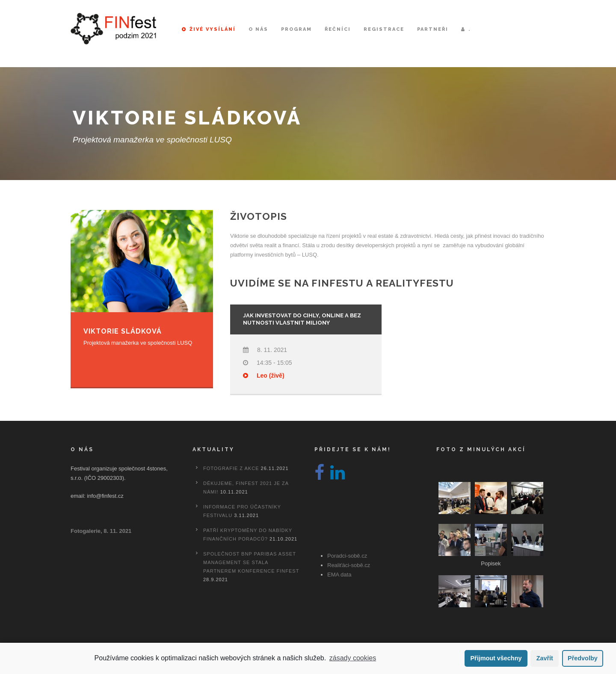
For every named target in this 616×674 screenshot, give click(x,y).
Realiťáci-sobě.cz (349, 565)
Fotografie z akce (231, 468)
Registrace (384, 29)
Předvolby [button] (583, 658)
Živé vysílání (209, 29)
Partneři (433, 29)
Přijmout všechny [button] (496, 658)
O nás (258, 29)
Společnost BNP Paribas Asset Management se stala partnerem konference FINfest (251, 562)
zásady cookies (353, 658)
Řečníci (338, 29)
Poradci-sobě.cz (347, 556)
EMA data (339, 575)
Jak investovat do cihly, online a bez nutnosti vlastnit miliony (302, 319)
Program (296, 29)
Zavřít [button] (545, 658)
